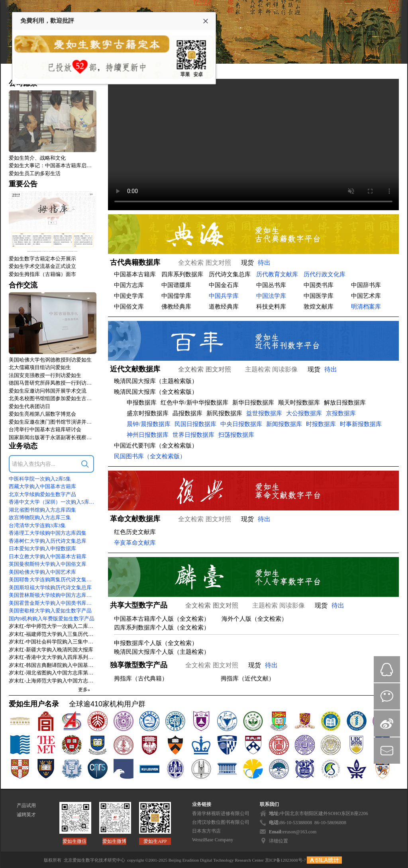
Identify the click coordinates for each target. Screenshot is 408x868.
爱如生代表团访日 (29, 406)
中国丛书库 (271, 285)
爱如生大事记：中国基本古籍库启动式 (53, 165)
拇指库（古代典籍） (141, 678)
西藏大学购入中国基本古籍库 (42, 486)
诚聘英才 (26, 815)
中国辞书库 (366, 285)
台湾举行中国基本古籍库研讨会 (45, 429)
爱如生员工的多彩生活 (35, 173)
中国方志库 (129, 285)
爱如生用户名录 (34, 704)
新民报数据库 (224, 413)
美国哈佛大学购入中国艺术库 (42, 572)
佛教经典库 (176, 307)
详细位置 (279, 841)
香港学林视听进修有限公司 (221, 813)
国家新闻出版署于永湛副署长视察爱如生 (53, 437)
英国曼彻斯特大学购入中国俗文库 (48, 564)
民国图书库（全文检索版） (150, 456)
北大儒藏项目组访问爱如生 (40, 367)
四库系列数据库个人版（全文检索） (162, 628)
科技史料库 (271, 307)
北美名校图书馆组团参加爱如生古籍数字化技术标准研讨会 (53, 398)
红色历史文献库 (135, 532)
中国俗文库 (129, 307)
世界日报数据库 (193, 435)
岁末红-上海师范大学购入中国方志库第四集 (53, 681)
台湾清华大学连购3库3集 (37, 525)
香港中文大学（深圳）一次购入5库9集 (53, 502)
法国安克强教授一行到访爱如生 (45, 375)
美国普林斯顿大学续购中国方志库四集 (53, 595)
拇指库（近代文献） (248, 678)
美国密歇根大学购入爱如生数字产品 (50, 611)
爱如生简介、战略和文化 (37, 158)
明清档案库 (366, 307)
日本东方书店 (206, 831)
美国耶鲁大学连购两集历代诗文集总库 (53, 580)
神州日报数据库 (148, 435)
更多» (84, 690)
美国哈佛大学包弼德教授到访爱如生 (50, 360)
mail (387, 751)
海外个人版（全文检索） (254, 619)
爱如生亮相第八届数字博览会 (42, 414)
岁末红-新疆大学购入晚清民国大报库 (51, 650)
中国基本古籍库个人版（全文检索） (162, 619)
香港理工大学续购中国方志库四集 (48, 533)
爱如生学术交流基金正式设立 (42, 266)
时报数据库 (321, 424)
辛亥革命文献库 (135, 543)
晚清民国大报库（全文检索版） (156, 392)
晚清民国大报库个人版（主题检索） (162, 652)
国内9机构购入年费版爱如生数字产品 (52, 619)
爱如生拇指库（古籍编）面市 (42, 274)
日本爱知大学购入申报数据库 (42, 548)
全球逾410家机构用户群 (107, 704)
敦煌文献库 (319, 307)
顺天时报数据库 (299, 403)
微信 (387, 696)
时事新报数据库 (361, 424)
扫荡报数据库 (236, 435)
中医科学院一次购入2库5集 (40, 479)
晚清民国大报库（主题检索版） (156, 381)
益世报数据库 (264, 413)
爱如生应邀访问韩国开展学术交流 (48, 391)
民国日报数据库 (195, 424)
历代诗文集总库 (230, 274)
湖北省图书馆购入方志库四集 (42, 510)
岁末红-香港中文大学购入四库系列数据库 (53, 657)
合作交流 (23, 285)
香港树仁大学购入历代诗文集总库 (48, 541)
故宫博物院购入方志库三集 (40, 517)
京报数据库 (341, 413)
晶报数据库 (187, 413)
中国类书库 (319, 285)
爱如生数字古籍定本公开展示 (42, 259)
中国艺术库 (366, 296)
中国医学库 (319, 296)
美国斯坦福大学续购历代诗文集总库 (50, 587)
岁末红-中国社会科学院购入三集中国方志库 (53, 642)
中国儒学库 (176, 296)
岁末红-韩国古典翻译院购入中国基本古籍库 (53, 665)
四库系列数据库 (182, 274)
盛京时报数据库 (148, 413)
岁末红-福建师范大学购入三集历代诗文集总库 (53, 634)
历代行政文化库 (325, 274)
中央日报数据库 (241, 424)
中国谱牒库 (176, 285)
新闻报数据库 (284, 424)
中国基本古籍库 (135, 274)
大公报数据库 (304, 413)
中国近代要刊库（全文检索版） (156, 446)
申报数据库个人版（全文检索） (156, 643)
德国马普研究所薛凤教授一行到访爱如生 (53, 383)
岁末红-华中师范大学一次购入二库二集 (53, 626)
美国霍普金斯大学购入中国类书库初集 (53, 603)
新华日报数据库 (253, 403)
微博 (387, 723)
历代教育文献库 (277, 274)
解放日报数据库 (345, 403)
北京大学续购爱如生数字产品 (42, 494)
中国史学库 (129, 296)
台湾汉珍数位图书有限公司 (221, 822)
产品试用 (26, 805)
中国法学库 (271, 296)
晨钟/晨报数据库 (148, 424)
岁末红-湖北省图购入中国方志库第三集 (53, 673)
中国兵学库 (224, 296)
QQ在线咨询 (387, 669)
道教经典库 (224, 307)
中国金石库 (224, 285)
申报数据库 (142, 403)
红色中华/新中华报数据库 (194, 403)
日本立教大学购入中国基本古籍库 (48, 556)
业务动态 (23, 446)
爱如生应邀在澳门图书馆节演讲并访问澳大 (53, 422)
